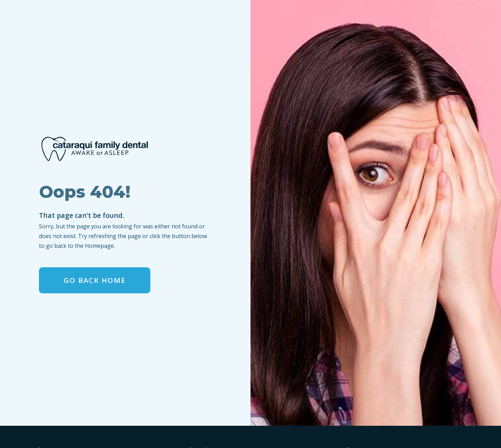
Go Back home (95, 280)
